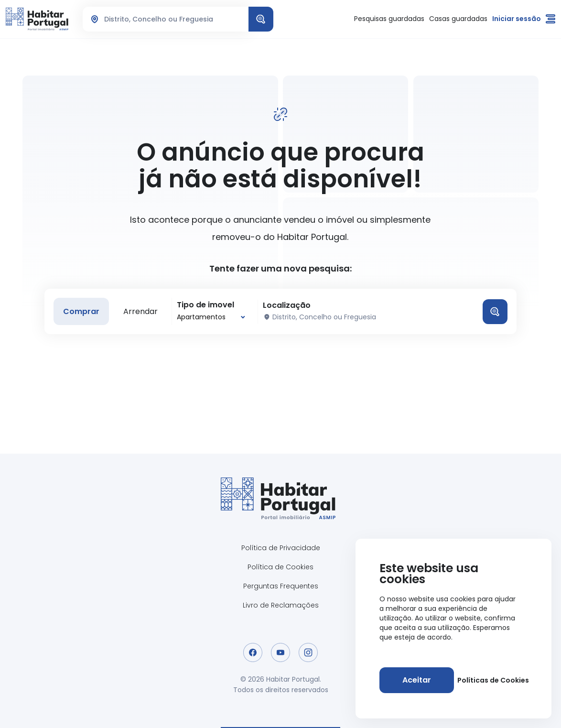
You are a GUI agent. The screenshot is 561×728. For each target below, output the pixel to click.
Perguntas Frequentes (281, 586)
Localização (287, 305)
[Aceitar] (417, 680)
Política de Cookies (280, 567)
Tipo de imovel (205, 305)
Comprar (81, 311)
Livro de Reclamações (281, 605)
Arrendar (140, 311)
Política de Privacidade (281, 548)
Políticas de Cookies (493, 680)
